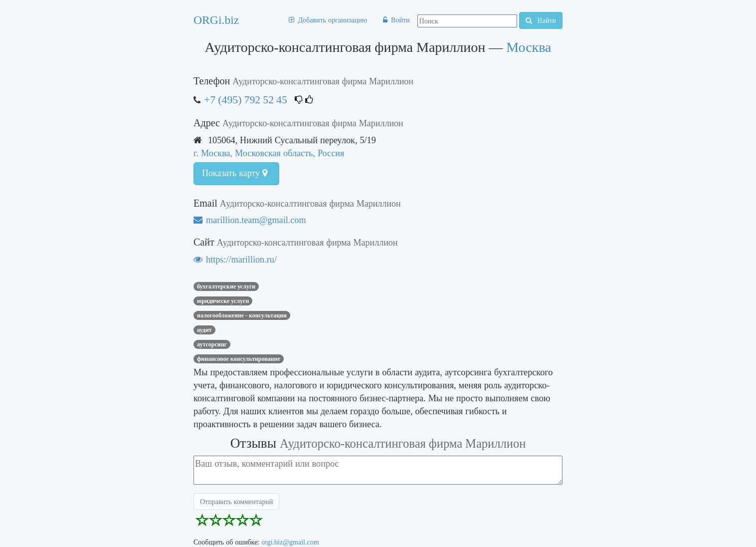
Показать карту (235, 173)
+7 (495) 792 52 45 (246, 100)
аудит (204, 330)
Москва (529, 47)
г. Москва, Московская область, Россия (269, 153)
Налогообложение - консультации (242, 315)
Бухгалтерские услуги (226, 286)
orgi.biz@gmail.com (290, 542)
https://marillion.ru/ (235, 259)
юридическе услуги (223, 301)
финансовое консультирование (239, 359)
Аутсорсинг (212, 344)
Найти (541, 20)
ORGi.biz (216, 20)
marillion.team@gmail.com (250, 220)
